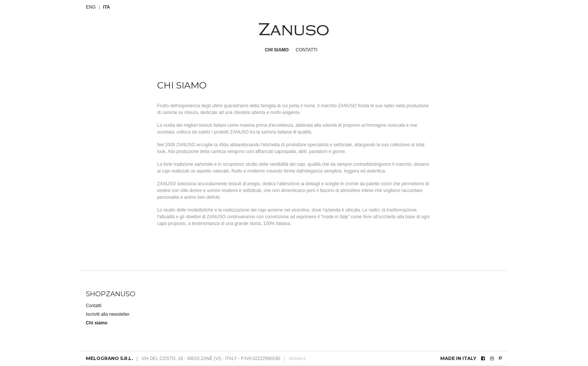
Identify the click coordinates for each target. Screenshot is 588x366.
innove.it (295, 358)
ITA (106, 7)
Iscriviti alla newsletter (108, 314)
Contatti (306, 50)
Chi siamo (277, 50)
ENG (91, 7)
